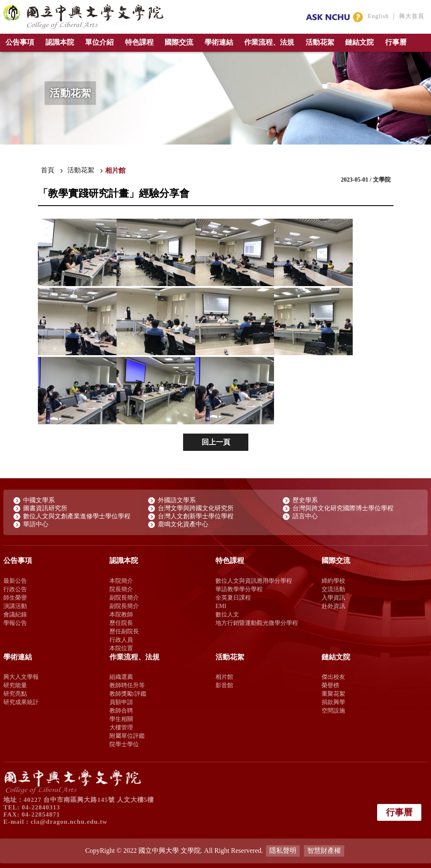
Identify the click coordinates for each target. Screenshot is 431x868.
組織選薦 (121, 677)
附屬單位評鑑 (127, 736)
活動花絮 (320, 42)
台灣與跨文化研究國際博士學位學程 (343, 508)
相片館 (224, 677)
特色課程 (139, 42)
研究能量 (15, 685)
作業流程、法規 (269, 42)
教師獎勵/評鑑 (128, 694)
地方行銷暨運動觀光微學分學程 (257, 623)
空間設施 (333, 710)
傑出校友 (333, 677)
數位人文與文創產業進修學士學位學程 (77, 516)
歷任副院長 (124, 631)
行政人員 (121, 640)
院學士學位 (124, 744)
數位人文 (227, 614)
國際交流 (179, 42)
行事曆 (396, 42)
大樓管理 (121, 727)
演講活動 (15, 606)
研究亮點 (15, 694)
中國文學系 (39, 500)
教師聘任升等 (127, 685)
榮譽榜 (330, 685)
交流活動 (333, 589)
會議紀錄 (15, 614)
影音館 (224, 685)
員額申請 (121, 702)
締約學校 (333, 581)
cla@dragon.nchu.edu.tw (69, 822)
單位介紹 (99, 42)
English (378, 16)
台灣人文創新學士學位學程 (196, 516)
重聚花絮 (333, 694)
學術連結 (219, 42)
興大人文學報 (21, 677)
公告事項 (20, 42)
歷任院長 (121, 623)
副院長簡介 (124, 597)
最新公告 (15, 581)
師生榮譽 (15, 597)
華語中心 (36, 524)
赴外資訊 (333, 606)
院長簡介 (121, 589)
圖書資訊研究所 (45, 508)
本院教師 (121, 614)
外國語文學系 (177, 500)
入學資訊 (333, 597)
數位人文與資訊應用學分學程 (254, 581)
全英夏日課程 (233, 597)
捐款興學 (333, 702)
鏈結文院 (359, 42)
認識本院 (60, 42)
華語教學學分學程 (239, 589)
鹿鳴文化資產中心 (183, 524)
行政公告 (15, 589)
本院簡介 (121, 581)
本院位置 (121, 648)
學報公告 (15, 623)
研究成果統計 (21, 702)
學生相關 (121, 719)
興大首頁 (412, 16)
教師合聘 (121, 710)
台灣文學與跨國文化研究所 (196, 508)
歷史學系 (305, 500)
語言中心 (305, 516)
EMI (221, 606)
